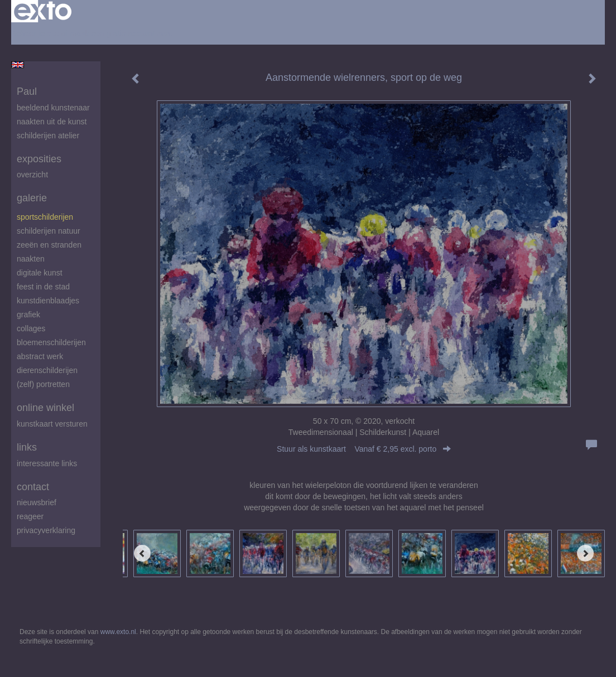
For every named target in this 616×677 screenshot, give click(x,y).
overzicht (32, 175)
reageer (30, 516)
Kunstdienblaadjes (48, 301)
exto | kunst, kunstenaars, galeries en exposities (43, 11)
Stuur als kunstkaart (364, 449)
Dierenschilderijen (47, 370)
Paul (27, 91)
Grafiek (28, 315)
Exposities (39, 159)
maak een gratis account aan (120, 33)
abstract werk (40, 356)
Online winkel (45, 408)
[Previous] (142, 553)
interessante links (47, 463)
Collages (31, 328)
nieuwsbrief (37, 502)
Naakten (31, 259)
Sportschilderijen (45, 217)
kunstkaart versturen (52, 424)
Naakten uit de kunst (52, 122)
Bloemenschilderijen (51, 342)
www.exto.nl (118, 632)
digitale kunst (40, 273)
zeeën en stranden (49, 245)
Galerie (32, 198)
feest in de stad (43, 287)
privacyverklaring (46, 530)
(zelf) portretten (43, 384)
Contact (33, 487)
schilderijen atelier (48, 136)
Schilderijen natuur (49, 231)
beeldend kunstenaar (53, 108)
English (18, 65)
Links (27, 447)
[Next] (585, 553)
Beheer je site (35, 33)
